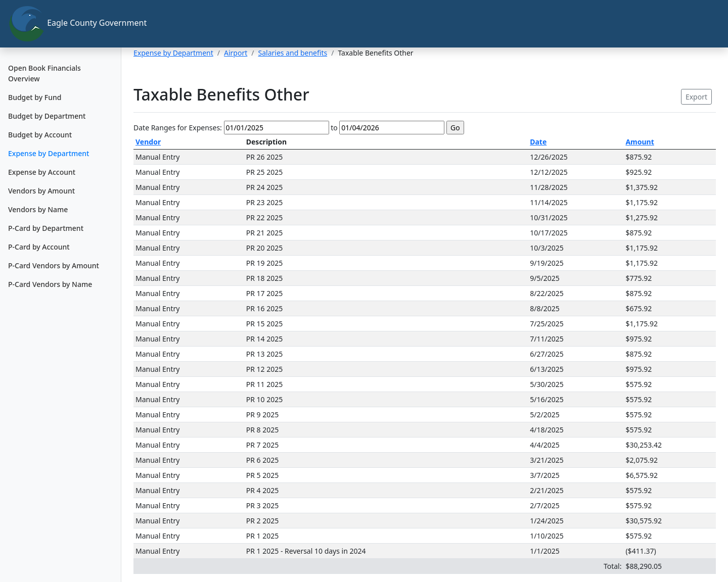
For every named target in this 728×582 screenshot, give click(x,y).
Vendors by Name (38, 209)
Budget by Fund (35, 97)
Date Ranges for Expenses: (178, 128)
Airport (236, 53)
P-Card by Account (39, 247)
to (334, 128)
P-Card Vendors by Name (50, 284)
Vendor (148, 142)
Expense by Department (49, 153)
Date (538, 142)
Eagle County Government (65, 24)
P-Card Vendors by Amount (54, 265)
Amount (640, 142)
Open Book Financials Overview (44, 73)
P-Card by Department (46, 228)
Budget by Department (47, 116)
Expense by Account (42, 172)
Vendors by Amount (41, 191)
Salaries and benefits (293, 53)
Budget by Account (40, 135)
